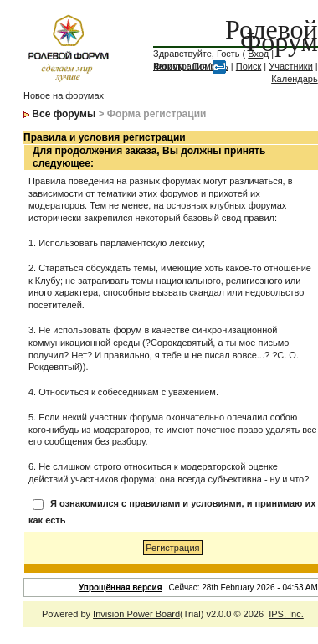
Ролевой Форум (272, 36)
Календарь (295, 79)
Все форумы (64, 114)
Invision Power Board (136, 614)
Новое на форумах (64, 95)
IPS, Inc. (286, 614)
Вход (258, 54)
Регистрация (180, 66)
